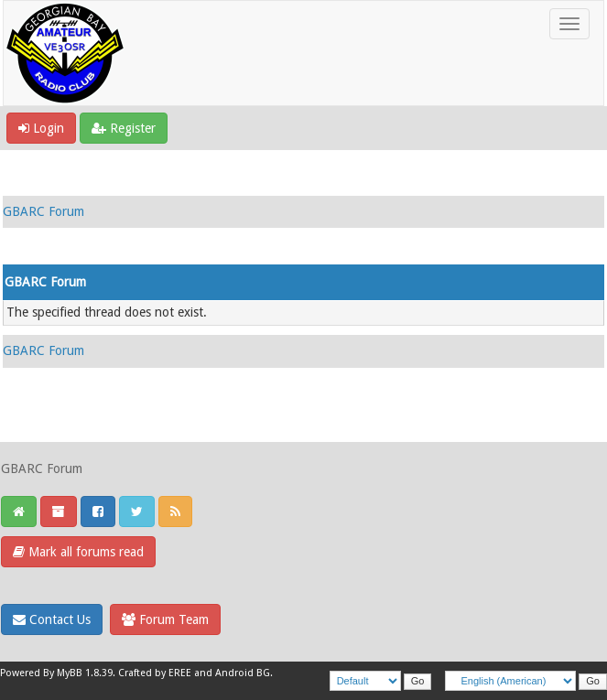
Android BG (243, 673)
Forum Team (165, 619)
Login (41, 128)
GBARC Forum (43, 211)
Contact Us (52, 619)
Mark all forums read (78, 552)
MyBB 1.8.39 (85, 673)
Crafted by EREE (155, 673)
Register (124, 128)
